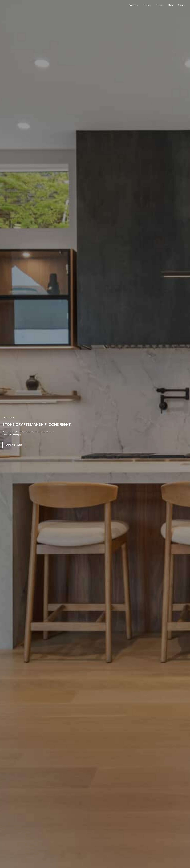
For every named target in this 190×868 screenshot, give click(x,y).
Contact (182, 5)
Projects (160, 5)
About (171, 5)
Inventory (147, 5)
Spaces (133, 5)
